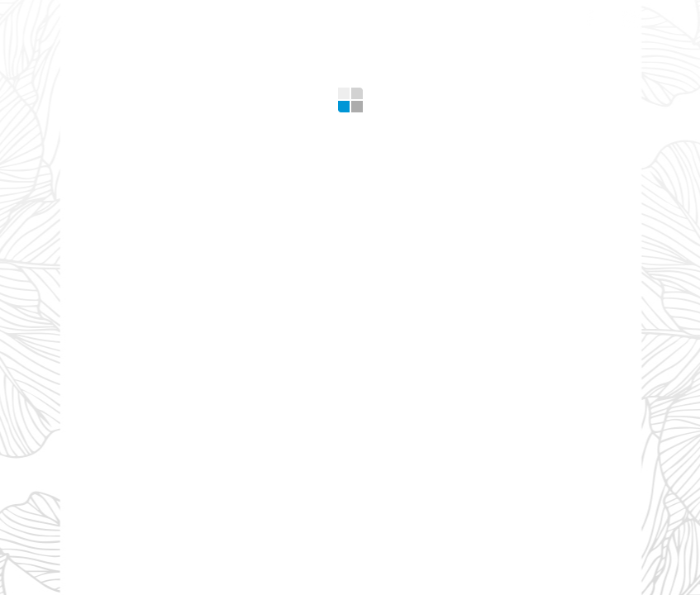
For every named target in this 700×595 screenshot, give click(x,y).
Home (94, 16)
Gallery (320, 16)
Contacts (519, 16)
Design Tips (416, 16)
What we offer (193, 16)
